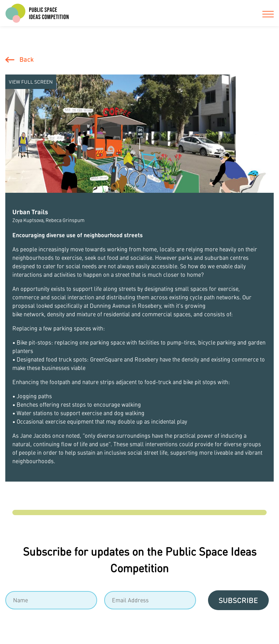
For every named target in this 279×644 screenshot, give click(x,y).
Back (26, 59)
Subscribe (238, 600)
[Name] (51, 600)
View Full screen (31, 82)
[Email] (150, 600)
